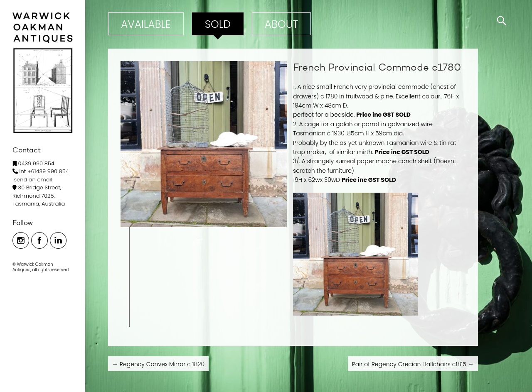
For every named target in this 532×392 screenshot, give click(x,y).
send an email (33, 180)
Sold (218, 24)
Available (146, 24)
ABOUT (281, 24)
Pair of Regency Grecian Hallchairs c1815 (413, 364)
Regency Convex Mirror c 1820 (158, 364)
